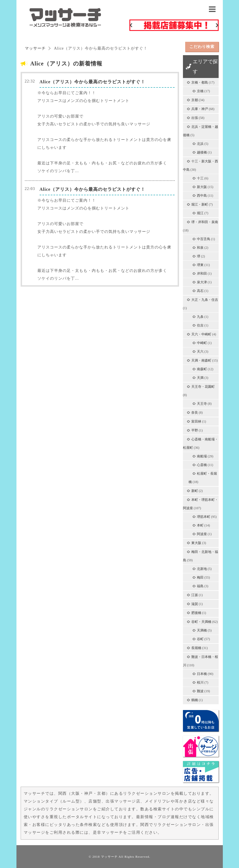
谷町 (200, 639)
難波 (200, 691)
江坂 (195, 595)
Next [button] (217, 25)
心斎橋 (202, 465)
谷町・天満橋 (201, 622)
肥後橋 (196, 613)
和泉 (200, 248)
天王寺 (202, 404)
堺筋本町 (204, 517)
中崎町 (202, 343)
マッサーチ (109, 857)
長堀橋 (196, 648)
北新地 (202, 569)
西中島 (202, 196)
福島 (200, 586)
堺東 (200, 265)
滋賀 (195, 604)
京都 (195, 100)
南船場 (202, 456)
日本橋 (202, 674)
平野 (195, 430)
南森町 (202, 369)
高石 (200, 291)
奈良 (195, 413)
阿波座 (202, 534)
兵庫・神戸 (200, 109)
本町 (200, 525)
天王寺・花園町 (203, 387)
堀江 (200, 213)
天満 (200, 378)
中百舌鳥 (204, 239)
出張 (195, 118)
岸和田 (202, 274)
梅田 (200, 577)
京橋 (200, 91)
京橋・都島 (200, 82)
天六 (200, 352)
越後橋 (202, 152)
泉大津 (202, 282)
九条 (200, 317)
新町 (195, 491)
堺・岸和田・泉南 (205, 222)
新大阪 (202, 187)
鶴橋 (195, 700)
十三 (200, 178)
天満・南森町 (201, 360)
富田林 (196, 421)
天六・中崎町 (201, 334)
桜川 (200, 682)
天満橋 (202, 630)
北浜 (200, 144)
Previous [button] (131, 25)
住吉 (200, 325)
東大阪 (196, 543)
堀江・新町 (200, 204)
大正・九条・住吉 (205, 300)
